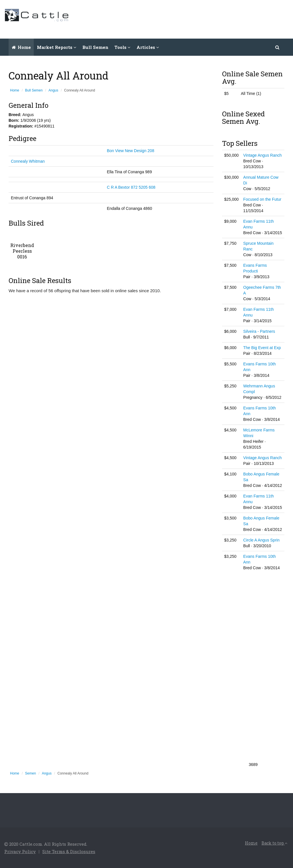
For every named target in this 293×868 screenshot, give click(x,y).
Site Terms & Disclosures (69, 851)
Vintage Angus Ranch (262, 155)
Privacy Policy (20, 851)
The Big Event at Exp (262, 348)
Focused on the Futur (262, 199)
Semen (31, 773)
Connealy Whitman (28, 161)
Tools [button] (122, 47)
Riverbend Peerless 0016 (22, 251)
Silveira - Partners (259, 331)
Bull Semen (95, 47)
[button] (278, 47)
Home (21, 47)
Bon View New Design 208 (130, 151)
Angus (54, 90)
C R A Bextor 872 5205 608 (131, 187)
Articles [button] (148, 47)
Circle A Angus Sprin (261, 540)
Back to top (274, 843)
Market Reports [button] (57, 47)
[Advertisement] (185, 19)
